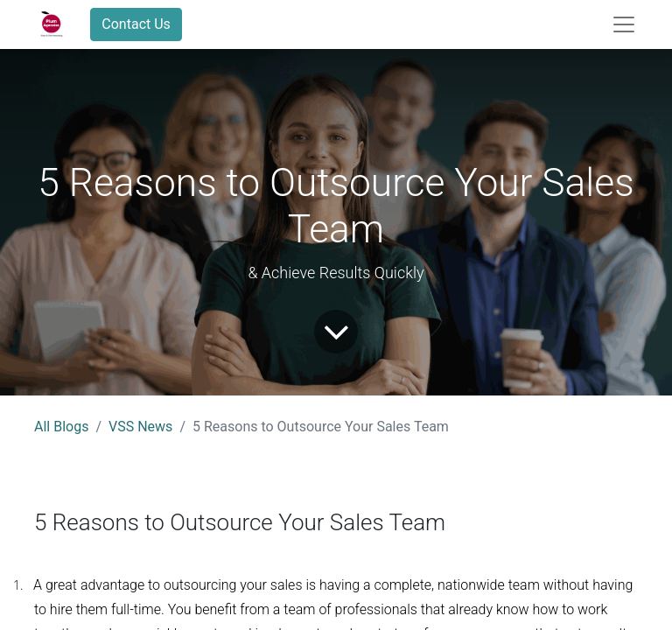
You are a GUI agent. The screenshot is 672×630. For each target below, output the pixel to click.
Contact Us (136, 24)
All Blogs (61, 427)
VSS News (140, 427)
